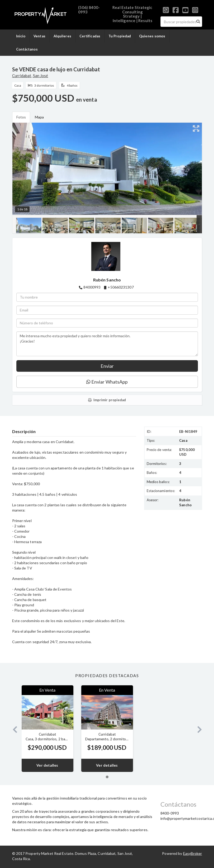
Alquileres (62, 36)
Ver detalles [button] (47, 765)
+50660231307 (121, 287)
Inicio (21, 36)
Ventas (39, 36)
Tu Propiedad (120, 36)
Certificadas (90, 36)
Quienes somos (152, 36)
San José (41, 76)
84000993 (92, 287)
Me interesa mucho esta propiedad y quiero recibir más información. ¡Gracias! (107, 344)
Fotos (21, 117)
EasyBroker (193, 853)
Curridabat (22, 76)
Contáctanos (27, 49)
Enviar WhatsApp (107, 382)
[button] (13, 729)
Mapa (39, 117)
